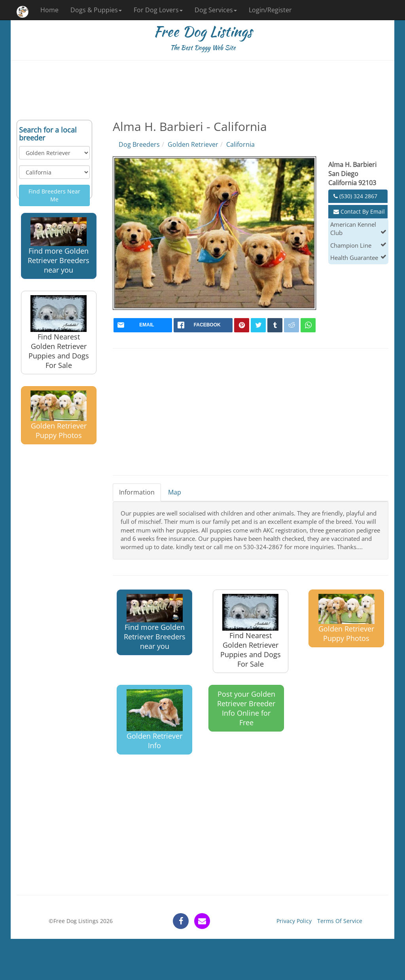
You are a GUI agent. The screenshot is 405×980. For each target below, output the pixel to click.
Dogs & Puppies (96, 10)
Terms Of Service (340, 921)
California (240, 144)
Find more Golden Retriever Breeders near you (59, 246)
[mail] (143, 325)
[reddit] (291, 325)
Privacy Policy (294, 921)
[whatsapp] (308, 325)
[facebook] (203, 325)
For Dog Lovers (158, 10)
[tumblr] (275, 325)
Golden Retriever (193, 144)
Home (49, 10)
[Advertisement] (202, 90)
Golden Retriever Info (155, 720)
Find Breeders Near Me (54, 195)
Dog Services (216, 10)
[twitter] (258, 325)
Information (137, 492)
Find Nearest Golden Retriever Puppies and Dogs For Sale (59, 333)
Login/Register (270, 10)
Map (175, 492)
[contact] (202, 921)
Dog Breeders (139, 144)
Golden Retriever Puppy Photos (59, 415)
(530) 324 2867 (355, 196)
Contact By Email (359, 211)
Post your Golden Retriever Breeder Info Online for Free (246, 708)
